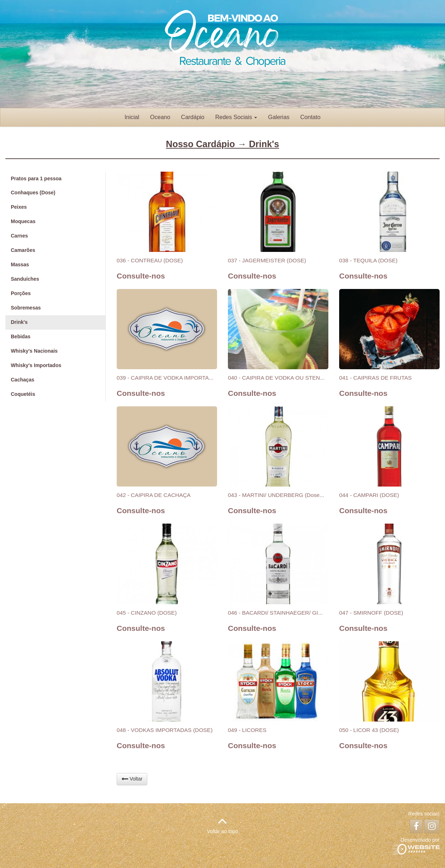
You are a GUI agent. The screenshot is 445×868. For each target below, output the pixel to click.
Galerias (279, 117)
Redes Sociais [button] (236, 117)
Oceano (160, 117)
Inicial (132, 117)
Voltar (132, 779)
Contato (310, 117)
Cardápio (193, 117)
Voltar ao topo (223, 824)
